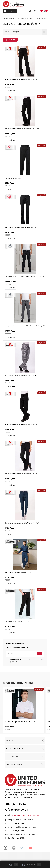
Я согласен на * (26, 661)
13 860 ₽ (25, 283)
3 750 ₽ (25, 184)
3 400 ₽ (25, 480)
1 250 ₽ (25, 382)
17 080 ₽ (25, 332)
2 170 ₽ (25, 628)
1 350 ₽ (25, 431)
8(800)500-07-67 (16, 804)
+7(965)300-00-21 (16, 810)
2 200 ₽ (25, 86)
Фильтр (10, 40)
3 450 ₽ (25, 234)
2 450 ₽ (24, 728)
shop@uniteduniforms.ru (25, 815)
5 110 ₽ (25, 579)
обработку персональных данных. (26, 661)
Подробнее (11, 91)
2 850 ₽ (25, 135)
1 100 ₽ (25, 529)
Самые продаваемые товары (18, 683)
